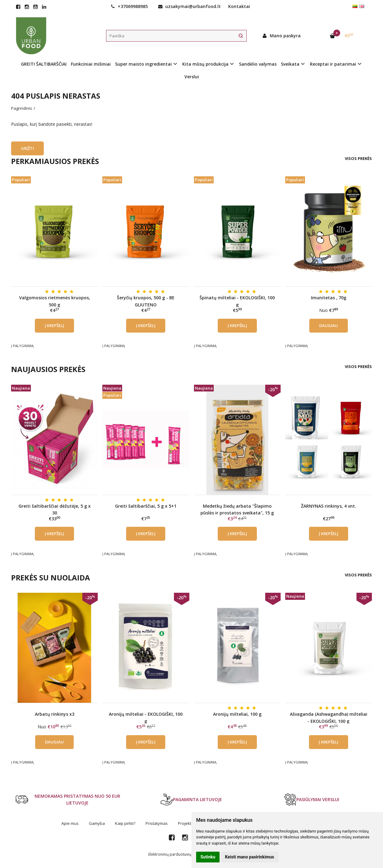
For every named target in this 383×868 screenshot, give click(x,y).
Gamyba (97, 823)
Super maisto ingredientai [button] (143, 64)
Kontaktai (239, 6)
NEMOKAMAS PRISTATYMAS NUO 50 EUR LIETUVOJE (68, 799)
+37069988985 (129, 6)
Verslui (192, 77)
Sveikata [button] (290, 64)
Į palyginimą (22, 346)
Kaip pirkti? (125, 823)
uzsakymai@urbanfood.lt (189, 6)
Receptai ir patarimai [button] (333, 64)
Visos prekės (358, 158)
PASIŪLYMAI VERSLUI (312, 800)
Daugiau (329, 325)
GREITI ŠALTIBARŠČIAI (44, 64)
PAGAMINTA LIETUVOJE (191, 800)
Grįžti (27, 148)
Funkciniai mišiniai (91, 64)
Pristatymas (157, 823)
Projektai (186, 823)
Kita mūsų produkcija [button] (205, 64)
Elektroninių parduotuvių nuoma (176, 854)
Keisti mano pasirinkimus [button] (250, 857)
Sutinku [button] (208, 857)
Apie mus (70, 823)
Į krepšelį (54, 325)
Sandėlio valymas (258, 64)
